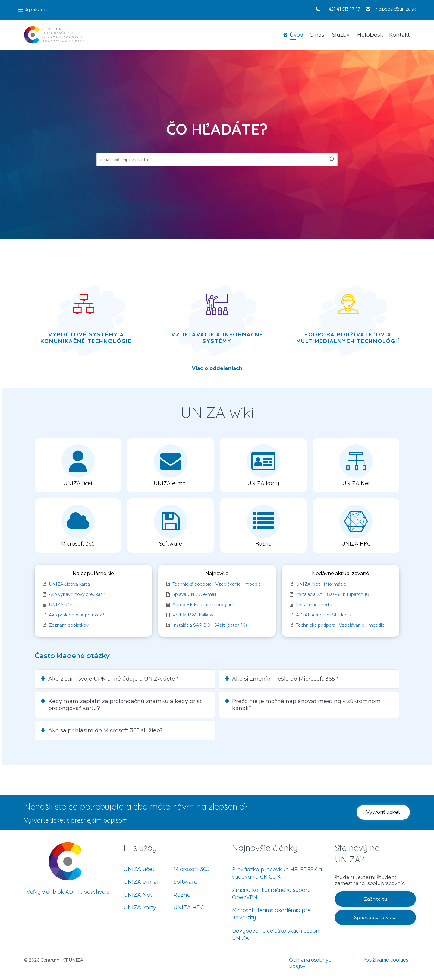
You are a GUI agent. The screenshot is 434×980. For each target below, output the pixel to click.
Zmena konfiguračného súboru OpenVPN (271, 894)
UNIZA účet (139, 869)
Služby (341, 35)
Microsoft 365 (191, 869)
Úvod (297, 35)
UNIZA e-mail (142, 882)
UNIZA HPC (189, 908)
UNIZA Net (138, 895)
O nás (317, 35)
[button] (78, 465)
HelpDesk (370, 35)
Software (185, 882)
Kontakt (399, 35)
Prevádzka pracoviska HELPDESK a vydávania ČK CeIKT (277, 873)
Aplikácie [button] (37, 10)
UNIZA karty (140, 908)
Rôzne (182, 895)
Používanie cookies (385, 960)
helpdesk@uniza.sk (396, 9)
